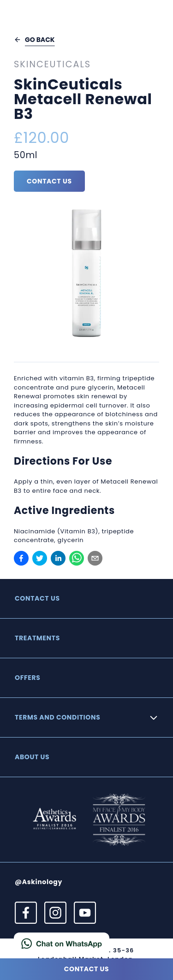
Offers (28, 678)
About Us (32, 757)
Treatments (37, 638)
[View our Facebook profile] (26, 913)
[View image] (86, 274)
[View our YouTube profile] (85, 913)
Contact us (49, 181)
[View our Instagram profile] (55, 913)
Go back (34, 40)
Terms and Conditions (57, 717)
